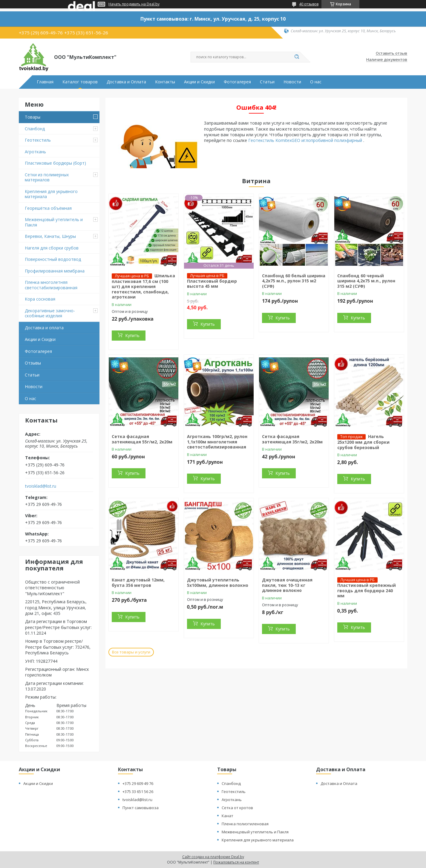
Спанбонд (35, 129)
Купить (132, 335)
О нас (316, 82)
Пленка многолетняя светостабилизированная (51, 285)
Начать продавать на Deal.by (134, 4)
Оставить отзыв (391, 53)
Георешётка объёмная (48, 208)
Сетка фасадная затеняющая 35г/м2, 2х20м (292, 439)
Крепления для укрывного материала (51, 194)
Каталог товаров (80, 82)
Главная (45, 82)
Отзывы (33, 363)
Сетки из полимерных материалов (47, 177)
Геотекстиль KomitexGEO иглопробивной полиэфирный (306, 140)
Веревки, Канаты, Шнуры (50, 236)
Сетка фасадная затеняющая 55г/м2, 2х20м (142, 439)
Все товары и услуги (131, 652)
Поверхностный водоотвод (53, 259)
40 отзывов (309, 4)
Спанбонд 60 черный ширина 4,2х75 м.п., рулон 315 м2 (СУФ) (366, 281)
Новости (292, 82)
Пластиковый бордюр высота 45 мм (212, 284)
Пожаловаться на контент (236, 862)
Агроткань (35, 152)
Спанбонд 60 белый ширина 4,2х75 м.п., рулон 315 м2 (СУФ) (294, 281)
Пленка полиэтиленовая (245, 824)
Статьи (267, 82)
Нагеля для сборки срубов (52, 248)
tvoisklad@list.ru (41, 486)
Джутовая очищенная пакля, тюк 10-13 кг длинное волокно (287, 585)
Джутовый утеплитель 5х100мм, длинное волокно (218, 583)
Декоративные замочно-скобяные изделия (50, 313)
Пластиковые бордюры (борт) (55, 163)
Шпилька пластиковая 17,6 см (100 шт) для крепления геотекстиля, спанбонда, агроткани (143, 286)
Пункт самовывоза (141, 808)
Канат (227, 816)
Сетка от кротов (237, 808)
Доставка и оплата (44, 328)
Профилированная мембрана (55, 271)
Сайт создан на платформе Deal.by (213, 857)
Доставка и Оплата (126, 82)
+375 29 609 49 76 (138, 783)
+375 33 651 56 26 (138, 792)
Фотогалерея (237, 82)
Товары (33, 117)
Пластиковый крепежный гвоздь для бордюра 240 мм (367, 590)
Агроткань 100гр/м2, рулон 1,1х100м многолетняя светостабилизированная (217, 442)
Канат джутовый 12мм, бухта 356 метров (138, 583)
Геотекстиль (38, 140)
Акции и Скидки (199, 82)
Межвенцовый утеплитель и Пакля (54, 222)
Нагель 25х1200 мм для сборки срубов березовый (363, 442)
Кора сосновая (40, 299)
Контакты (165, 82)
